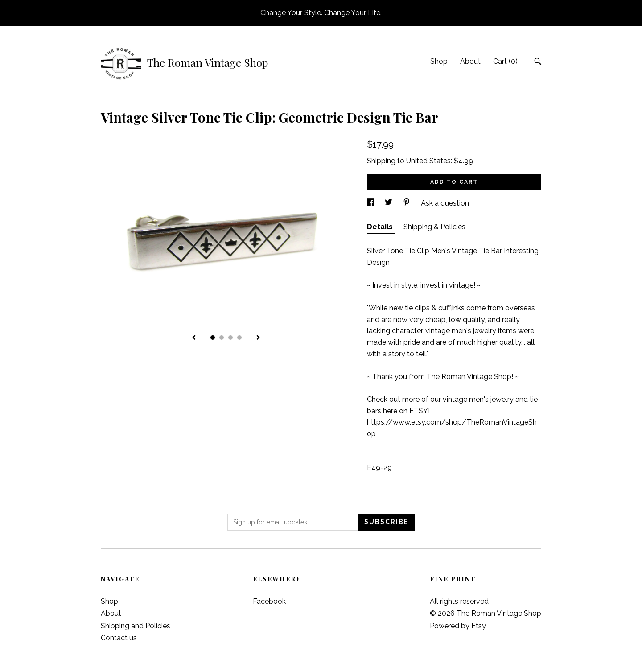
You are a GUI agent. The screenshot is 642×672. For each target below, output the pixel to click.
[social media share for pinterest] (407, 203)
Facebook (269, 601)
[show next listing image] (258, 338)
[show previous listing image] (194, 338)
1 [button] (213, 338)
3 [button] (230, 338)
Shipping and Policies (136, 626)
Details (381, 227)
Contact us (119, 638)
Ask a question (445, 203)
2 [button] (222, 338)
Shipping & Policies (434, 227)
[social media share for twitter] (389, 203)
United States (428, 161)
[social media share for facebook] (371, 203)
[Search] (538, 62)
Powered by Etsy (458, 626)
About (470, 61)
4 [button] (239, 338)
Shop (439, 61)
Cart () (505, 61)
